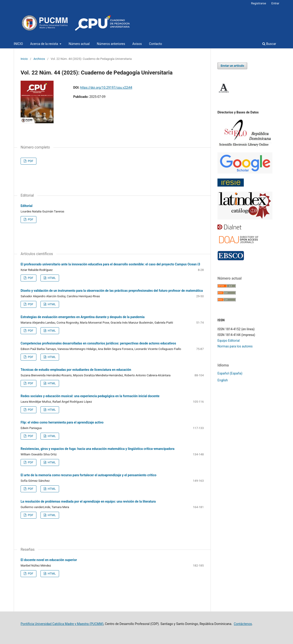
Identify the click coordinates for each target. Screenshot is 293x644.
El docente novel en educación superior (49, 560)
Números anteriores (111, 44)
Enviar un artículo (232, 66)
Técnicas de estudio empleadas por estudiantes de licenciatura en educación (76, 370)
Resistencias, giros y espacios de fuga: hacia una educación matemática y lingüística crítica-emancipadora (98, 449)
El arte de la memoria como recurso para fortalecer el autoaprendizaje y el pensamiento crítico (88, 475)
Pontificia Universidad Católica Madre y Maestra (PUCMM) (62, 624)
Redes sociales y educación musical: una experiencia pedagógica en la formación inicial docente (90, 396)
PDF (30, 161)
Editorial (27, 206)
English (223, 380)
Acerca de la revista (45, 44)
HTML (51, 278)
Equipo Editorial (229, 341)
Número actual (79, 44)
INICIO (18, 44)
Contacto (156, 44)
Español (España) (230, 373)
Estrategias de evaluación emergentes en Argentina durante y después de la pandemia (83, 317)
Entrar (275, 3)
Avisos (137, 44)
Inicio (24, 59)
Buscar (269, 44)
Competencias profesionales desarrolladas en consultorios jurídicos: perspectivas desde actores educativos (98, 343)
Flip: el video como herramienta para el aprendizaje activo (62, 422)
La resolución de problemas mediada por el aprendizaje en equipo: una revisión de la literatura (88, 501)
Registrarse (259, 3)
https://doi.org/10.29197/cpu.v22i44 (106, 88)
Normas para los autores (235, 346)
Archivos (39, 59)
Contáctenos (243, 624)
